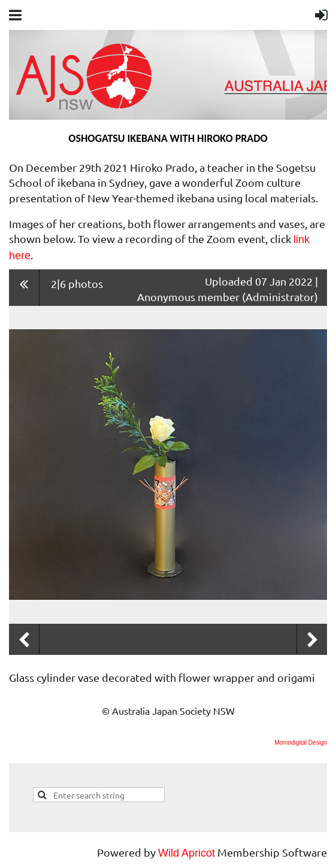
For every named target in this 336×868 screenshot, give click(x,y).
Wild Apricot (187, 853)
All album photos (24, 287)
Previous (24, 640)
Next (312, 640)
